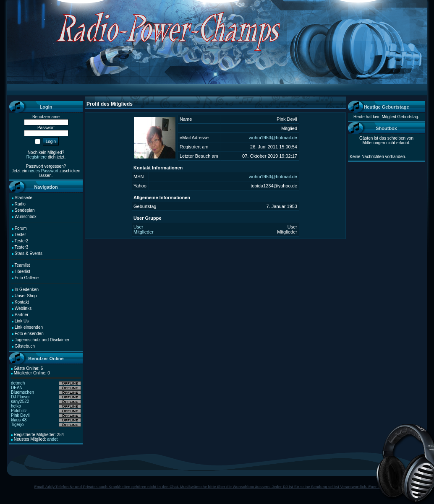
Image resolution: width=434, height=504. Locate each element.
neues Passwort (43, 171)
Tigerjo (17, 425)
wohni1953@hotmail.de (273, 138)
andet (52, 439)
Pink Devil (20, 415)
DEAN (17, 388)
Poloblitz (19, 411)
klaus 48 (19, 420)
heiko (16, 406)
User (138, 227)
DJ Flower (20, 397)
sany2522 (20, 401)
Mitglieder (144, 232)
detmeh (18, 383)
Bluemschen (22, 392)
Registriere (37, 157)
